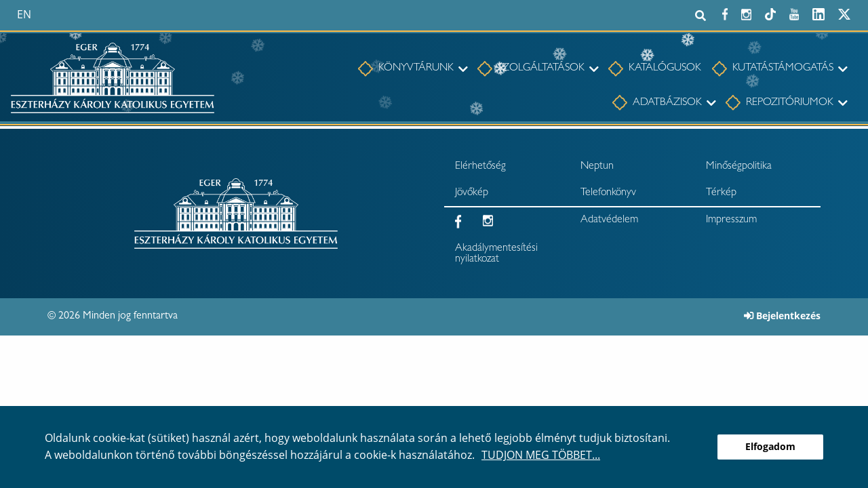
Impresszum (731, 220)
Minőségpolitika (739, 167)
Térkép (721, 193)
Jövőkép (472, 193)
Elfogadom (770, 446)
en (24, 14)
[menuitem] (406, 69)
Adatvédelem (609, 220)
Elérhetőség (480, 167)
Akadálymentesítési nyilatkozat (496, 254)
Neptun (597, 167)
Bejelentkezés (782, 316)
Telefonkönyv (608, 193)
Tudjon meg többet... (541, 455)
